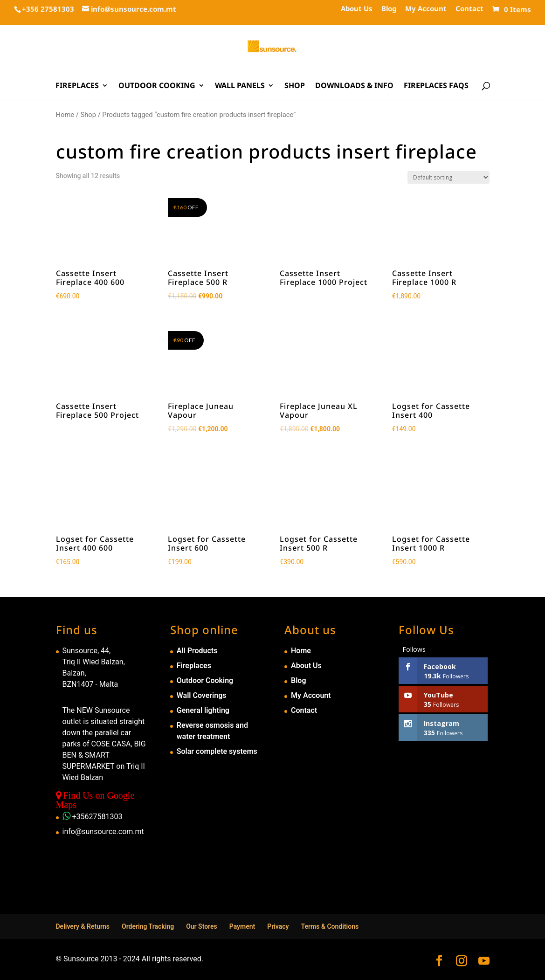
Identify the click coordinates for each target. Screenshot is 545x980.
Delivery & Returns (83, 926)
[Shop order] (448, 177)
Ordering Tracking (148, 926)
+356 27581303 (48, 9)
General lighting (203, 710)
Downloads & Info (354, 86)
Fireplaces (77, 86)
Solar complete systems (217, 751)
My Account (426, 9)
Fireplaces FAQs (436, 86)
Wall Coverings (202, 695)
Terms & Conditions (330, 926)
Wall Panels (240, 86)
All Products (197, 651)
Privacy (278, 926)
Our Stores (202, 926)
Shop (295, 86)
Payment (242, 926)
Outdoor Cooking (157, 86)
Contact (469, 9)
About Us (357, 9)
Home (65, 115)
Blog (389, 9)
